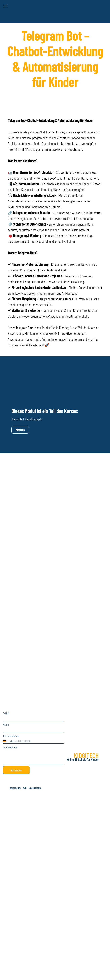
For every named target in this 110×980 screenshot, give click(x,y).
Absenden (16, 770)
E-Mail (6, 713)
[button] (15, 788)
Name (6, 725)
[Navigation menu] (5, 6)
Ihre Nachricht (10, 747)
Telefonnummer (11, 736)
